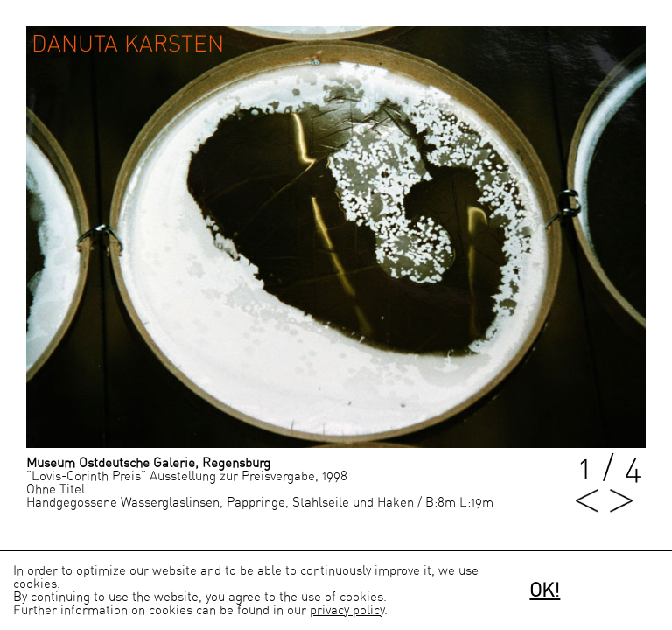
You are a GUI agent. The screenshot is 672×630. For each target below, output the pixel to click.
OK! (545, 591)
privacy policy (347, 610)
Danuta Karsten (128, 45)
